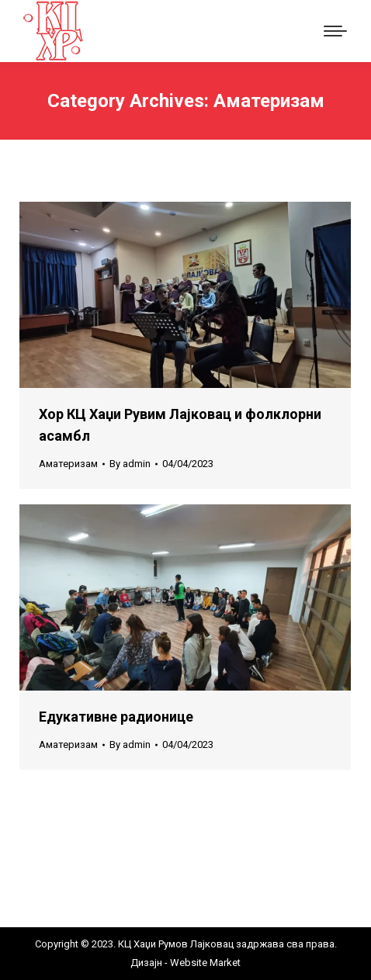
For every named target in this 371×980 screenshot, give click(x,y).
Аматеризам (68, 464)
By (130, 464)
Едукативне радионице (116, 717)
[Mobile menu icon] (335, 31)
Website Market (204, 963)
